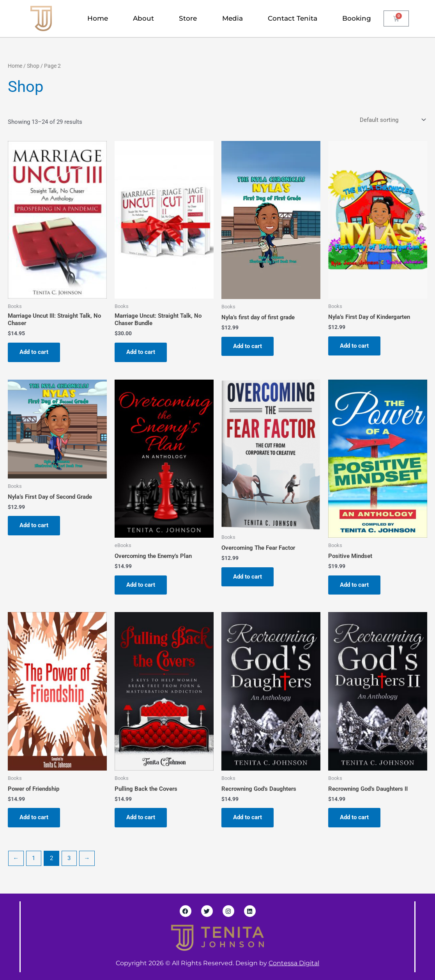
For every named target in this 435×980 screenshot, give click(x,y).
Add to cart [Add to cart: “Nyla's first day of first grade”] (248, 346)
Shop (33, 66)
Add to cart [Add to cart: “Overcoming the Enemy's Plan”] (141, 585)
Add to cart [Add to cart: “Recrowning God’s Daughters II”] (354, 817)
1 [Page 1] (34, 858)
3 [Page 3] (69, 858)
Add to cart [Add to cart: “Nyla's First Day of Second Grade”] (34, 525)
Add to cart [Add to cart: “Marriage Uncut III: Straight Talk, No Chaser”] (34, 352)
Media (233, 18)
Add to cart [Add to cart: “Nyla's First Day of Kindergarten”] (354, 346)
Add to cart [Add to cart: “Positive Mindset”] (354, 585)
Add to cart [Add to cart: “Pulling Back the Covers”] (141, 817)
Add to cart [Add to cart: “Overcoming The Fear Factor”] (248, 577)
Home (98, 18)
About (143, 18)
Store (188, 18)
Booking (357, 18)
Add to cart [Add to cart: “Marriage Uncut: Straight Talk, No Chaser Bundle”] (141, 352)
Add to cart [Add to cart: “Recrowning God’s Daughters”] (248, 817)
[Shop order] (392, 120)
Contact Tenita (293, 18)
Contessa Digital (294, 963)
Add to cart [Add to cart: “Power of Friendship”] (34, 817)
